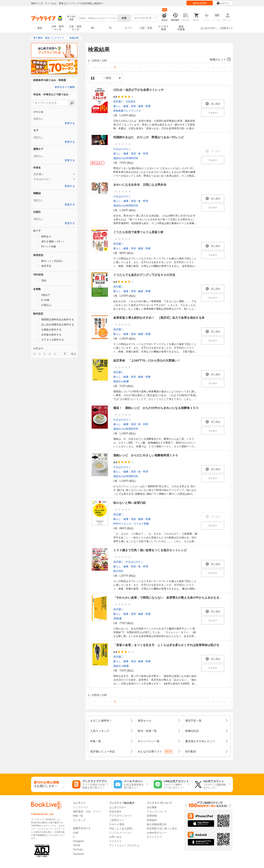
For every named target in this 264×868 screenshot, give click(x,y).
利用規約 (152, 820)
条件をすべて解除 (65, 87)
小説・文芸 (146, 28)
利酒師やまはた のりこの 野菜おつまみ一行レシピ (149, 137)
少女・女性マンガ (75, 28)
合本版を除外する (49, 334)
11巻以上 (44, 305)
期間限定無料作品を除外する (55, 319)
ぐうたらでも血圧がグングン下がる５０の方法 (144, 275)
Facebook (79, 854)
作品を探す (115, 812)
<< (95, 67)
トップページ (81, 807)
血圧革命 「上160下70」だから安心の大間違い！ (147, 360)
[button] (159, 60)
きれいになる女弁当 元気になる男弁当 (140, 185)
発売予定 (44, 266)
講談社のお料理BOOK (126, 158)
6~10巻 (43, 300)
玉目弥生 (131, 102)
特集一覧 (78, 816)
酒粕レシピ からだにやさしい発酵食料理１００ (146, 455)
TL (110, 28)
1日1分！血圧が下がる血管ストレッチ (139, 90)
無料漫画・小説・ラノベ (87, 812)
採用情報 (152, 816)
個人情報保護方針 (157, 824)
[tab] (54, 174)
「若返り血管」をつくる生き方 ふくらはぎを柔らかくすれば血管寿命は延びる (166, 645)
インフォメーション (120, 833)
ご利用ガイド (226, 28)
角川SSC (118, 571)
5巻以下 (43, 295)
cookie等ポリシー (157, 833)
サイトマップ (154, 837)
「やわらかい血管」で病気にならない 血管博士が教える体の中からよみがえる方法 (169, 598)
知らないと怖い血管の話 (129, 503)
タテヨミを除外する (50, 339)
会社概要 (152, 807)
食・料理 (143, 154)
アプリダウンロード (120, 816)
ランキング (79, 820)
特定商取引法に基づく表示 (162, 829)
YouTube (78, 850)
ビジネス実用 (164, 28)
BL (93, 28)
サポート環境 (117, 824)
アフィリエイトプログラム (124, 846)
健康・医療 (144, 106)
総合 (40, 28)
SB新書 (117, 619)
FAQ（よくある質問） (122, 829)
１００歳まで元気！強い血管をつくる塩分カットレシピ (150, 550)
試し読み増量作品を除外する (55, 324)
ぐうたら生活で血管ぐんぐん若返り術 (138, 232)
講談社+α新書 (121, 381)
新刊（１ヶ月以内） (50, 261)
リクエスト (115, 841)
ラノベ (128, 28)
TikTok (77, 845)
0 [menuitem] (65, 354)
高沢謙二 (118, 102)
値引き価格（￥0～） (51, 241)
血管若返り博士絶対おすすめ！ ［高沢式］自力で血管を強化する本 (159, 318)
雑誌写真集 (181, 28)
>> (224, 67)
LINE (76, 833)
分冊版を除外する (49, 329)
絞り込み (71, 18)
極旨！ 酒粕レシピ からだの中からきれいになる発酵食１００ (156, 408)
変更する (70, 123)
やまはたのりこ (122, 149)
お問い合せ (115, 837)
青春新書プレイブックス (127, 111)
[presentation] (34, 354)
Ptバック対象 (46, 246)
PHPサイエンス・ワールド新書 (131, 524)
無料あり (44, 236)
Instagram (79, 841)
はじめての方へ (209, 28)
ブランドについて (157, 812)
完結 (41, 280)
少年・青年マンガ (58, 28)
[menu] (65, 354)
